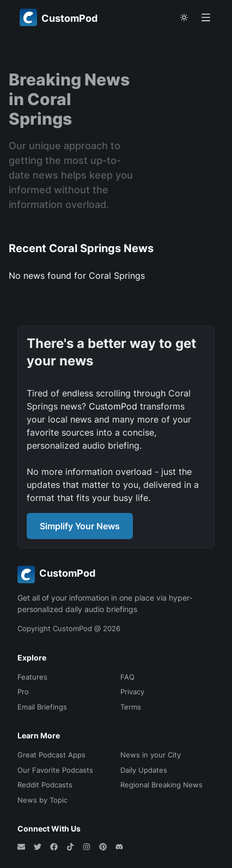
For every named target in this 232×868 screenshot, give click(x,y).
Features (32, 677)
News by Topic (42, 800)
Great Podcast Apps (51, 755)
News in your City (151, 755)
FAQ (127, 677)
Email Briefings (42, 707)
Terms (131, 707)
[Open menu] (206, 17)
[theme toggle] (184, 17)
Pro (23, 692)
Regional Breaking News (161, 785)
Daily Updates (144, 770)
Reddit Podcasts (45, 785)
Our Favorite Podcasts (55, 770)
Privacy (132, 692)
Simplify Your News (80, 526)
